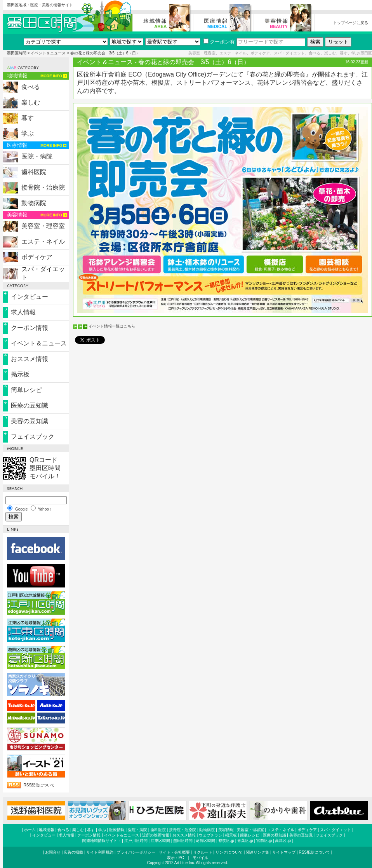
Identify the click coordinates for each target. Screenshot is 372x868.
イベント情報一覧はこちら (112, 326)
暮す (28, 118)
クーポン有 (219, 42)
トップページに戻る (351, 23)
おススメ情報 (30, 359)
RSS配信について (39, 785)
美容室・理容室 (43, 226)
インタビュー (30, 297)
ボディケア (37, 257)
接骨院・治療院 (43, 187)
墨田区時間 (17, 53)
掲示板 (20, 374)
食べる (31, 87)
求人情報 (23, 312)
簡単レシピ (26, 390)
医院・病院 (37, 156)
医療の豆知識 (30, 405)
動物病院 (34, 203)
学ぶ (28, 133)
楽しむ (31, 102)
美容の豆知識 (30, 421)
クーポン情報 (30, 328)
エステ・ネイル (43, 241)
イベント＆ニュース (48, 53)
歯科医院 (34, 172)
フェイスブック (33, 437)
